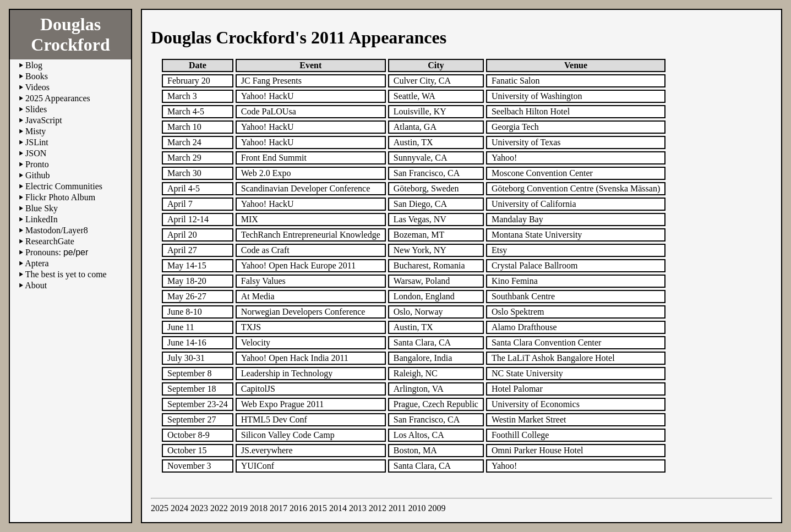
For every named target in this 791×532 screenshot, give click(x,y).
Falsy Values (263, 281)
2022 (219, 508)
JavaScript (44, 120)
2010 (417, 508)
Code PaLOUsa (269, 111)
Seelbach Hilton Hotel (531, 111)
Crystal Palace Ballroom (534, 265)
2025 (160, 508)
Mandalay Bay (517, 219)
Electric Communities (64, 186)
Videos (37, 87)
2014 (338, 508)
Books (37, 76)
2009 (437, 508)
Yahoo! (504, 466)
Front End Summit (274, 158)
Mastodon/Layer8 (57, 230)
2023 (199, 508)
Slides (36, 109)
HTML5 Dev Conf (274, 419)
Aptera (37, 263)
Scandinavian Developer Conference (306, 188)
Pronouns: (57, 252)
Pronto (37, 164)
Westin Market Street (529, 419)
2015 (318, 508)
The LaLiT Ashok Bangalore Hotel (553, 358)
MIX (250, 219)
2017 (279, 508)
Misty (36, 131)
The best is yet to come (66, 274)
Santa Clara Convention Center (547, 342)
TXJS (251, 327)
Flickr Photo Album (60, 197)
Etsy (499, 250)
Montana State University (537, 235)
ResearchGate (50, 241)
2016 (298, 508)
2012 (378, 508)
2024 (179, 508)
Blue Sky (42, 208)
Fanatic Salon (516, 81)
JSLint (37, 142)
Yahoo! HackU (268, 96)
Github (37, 175)
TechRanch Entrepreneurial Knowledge (311, 235)
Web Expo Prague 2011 (283, 404)
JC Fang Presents (271, 81)
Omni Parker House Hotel (538, 450)
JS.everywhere (267, 450)
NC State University (527, 373)
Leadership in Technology (287, 373)
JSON (36, 153)
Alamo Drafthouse (524, 327)
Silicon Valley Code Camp (288, 435)
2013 (358, 508)
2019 (239, 508)
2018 (259, 508)
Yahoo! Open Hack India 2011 (295, 358)
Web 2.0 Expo (266, 173)
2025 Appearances (58, 98)
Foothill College (520, 435)
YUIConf (258, 466)
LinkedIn (42, 219)
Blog (34, 65)
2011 (397, 508)
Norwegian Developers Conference (303, 312)
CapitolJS (258, 389)
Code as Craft (265, 250)
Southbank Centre (523, 296)
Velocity (256, 342)
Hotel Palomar (517, 389)
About (36, 285)
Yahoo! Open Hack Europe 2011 (298, 265)
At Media (258, 296)
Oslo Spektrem (518, 312)
